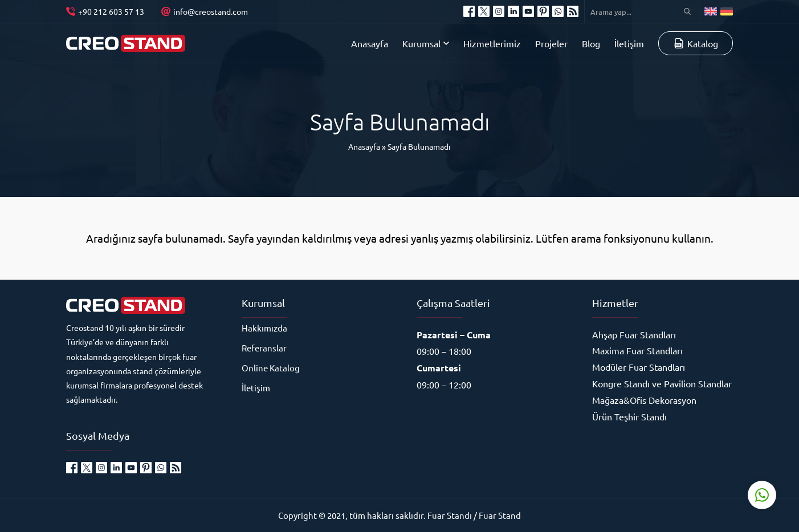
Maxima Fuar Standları (637, 350)
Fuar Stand (500, 515)
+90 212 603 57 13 (111, 11)
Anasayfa (364, 146)
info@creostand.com (211, 11)
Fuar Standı (450, 515)
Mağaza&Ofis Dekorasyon (644, 400)
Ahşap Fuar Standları (634, 334)
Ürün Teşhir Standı (629, 416)
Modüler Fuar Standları (639, 367)
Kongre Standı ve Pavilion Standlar (662, 383)
